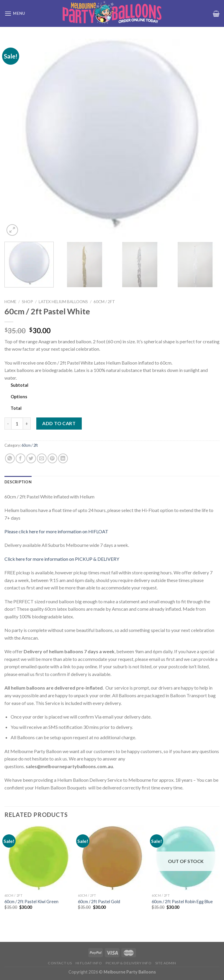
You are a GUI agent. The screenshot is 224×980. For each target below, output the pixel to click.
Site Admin (166, 963)
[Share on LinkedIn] (63, 458)
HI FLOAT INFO (89, 963)
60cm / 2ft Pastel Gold (99, 902)
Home (10, 302)
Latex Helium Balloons (63, 302)
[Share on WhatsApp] (10, 458)
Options (19, 397)
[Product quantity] (17, 423)
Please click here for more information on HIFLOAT (56, 531)
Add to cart (59, 423)
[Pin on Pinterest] (52, 458)
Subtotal (19, 385)
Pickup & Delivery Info (129, 963)
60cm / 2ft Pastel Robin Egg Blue (182, 902)
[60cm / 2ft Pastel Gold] (112, 858)
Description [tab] (18, 482)
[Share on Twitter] (31, 458)
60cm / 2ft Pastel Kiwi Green (31, 902)
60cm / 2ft (104, 302)
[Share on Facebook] (21, 458)
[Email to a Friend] (42, 458)
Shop (27, 302)
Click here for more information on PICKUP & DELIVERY (62, 559)
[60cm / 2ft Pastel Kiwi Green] (38, 858)
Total (16, 408)
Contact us (60, 963)
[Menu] (15, 13)
